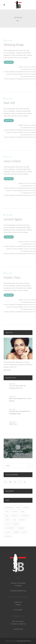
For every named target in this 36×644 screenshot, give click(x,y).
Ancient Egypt (13, 219)
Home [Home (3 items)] (23, 512)
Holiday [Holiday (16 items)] (15, 512)
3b (17, 21)
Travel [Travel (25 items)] (24, 532)
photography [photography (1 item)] (10, 528)
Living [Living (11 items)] (7, 520)
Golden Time (12, 277)
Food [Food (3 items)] (7, 512)
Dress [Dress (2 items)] (18, 508)
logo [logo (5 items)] (14, 520)
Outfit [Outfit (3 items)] (7, 524)
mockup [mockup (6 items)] (22, 520)
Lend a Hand (12, 161)
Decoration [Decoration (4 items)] (9, 508)
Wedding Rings (14, 45)
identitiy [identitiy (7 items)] (15, 516)
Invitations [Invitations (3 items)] (25, 516)
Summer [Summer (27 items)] (16, 532)
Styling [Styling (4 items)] (8, 532)
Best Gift (9, 103)
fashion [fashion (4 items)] (26, 508)
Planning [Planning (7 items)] (21, 528)
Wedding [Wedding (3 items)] (8, 536)
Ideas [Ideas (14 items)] (7, 516)
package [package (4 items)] (16, 524)
